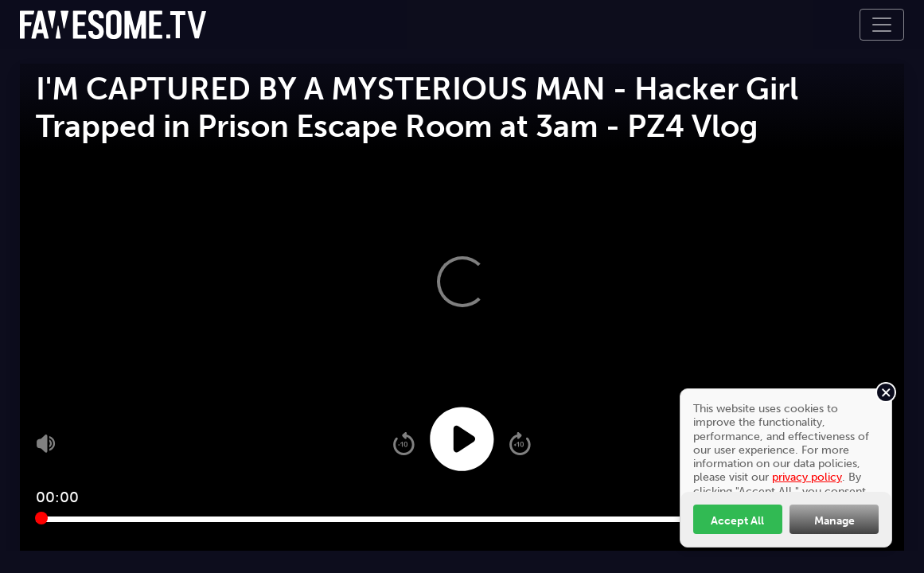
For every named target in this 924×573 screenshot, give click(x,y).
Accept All (737, 520)
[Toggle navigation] (882, 25)
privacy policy (807, 477)
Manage (834, 520)
